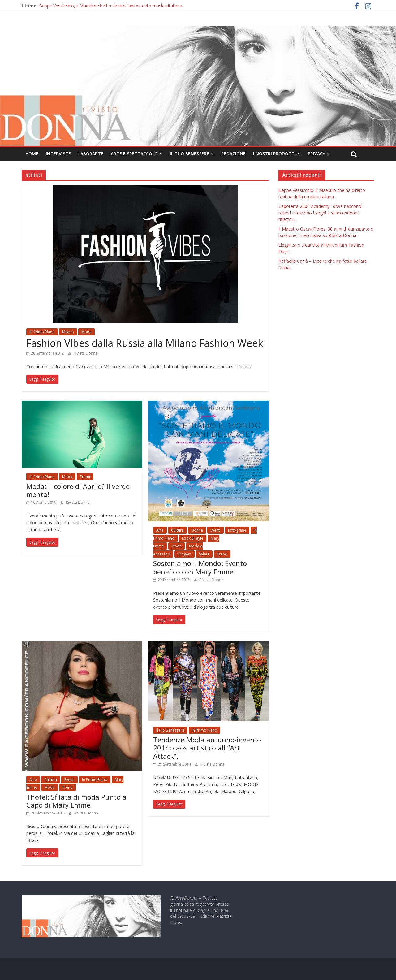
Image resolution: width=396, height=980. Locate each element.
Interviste (58, 154)
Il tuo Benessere (189, 154)
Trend (85, 477)
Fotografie (237, 530)
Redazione (233, 154)
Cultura (177, 530)
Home (32, 154)
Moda (86, 332)
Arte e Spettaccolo (134, 154)
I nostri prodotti (274, 154)
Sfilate (204, 554)
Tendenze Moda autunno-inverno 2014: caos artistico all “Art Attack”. (207, 748)
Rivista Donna (86, 353)
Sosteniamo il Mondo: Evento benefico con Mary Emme (200, 567)
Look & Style (193, 538)
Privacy (316, 154)
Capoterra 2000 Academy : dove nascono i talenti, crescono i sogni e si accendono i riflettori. (321, 213)
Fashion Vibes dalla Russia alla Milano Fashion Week (145, 343)
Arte (160, 530)
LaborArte (91, 154)
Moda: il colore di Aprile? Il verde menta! (78, 490)
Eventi (215, 530)
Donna (197, 530)
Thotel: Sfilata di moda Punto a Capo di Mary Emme (76, 801)
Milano (68, 332)
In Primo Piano (42, 332)
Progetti (185, 554)
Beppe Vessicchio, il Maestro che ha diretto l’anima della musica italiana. (111, 6)
